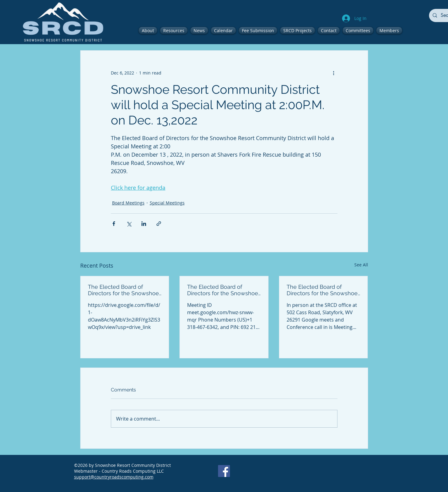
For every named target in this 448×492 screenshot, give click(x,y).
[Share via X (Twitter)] (129, 224)
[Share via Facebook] (114, 224)
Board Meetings (128, 203)
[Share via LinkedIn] (144, 224)
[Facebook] (224, 471)
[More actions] (334, 73)
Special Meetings (167, 203)
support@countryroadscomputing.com (114, 477)
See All (361, 265)
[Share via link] (159, 224)
